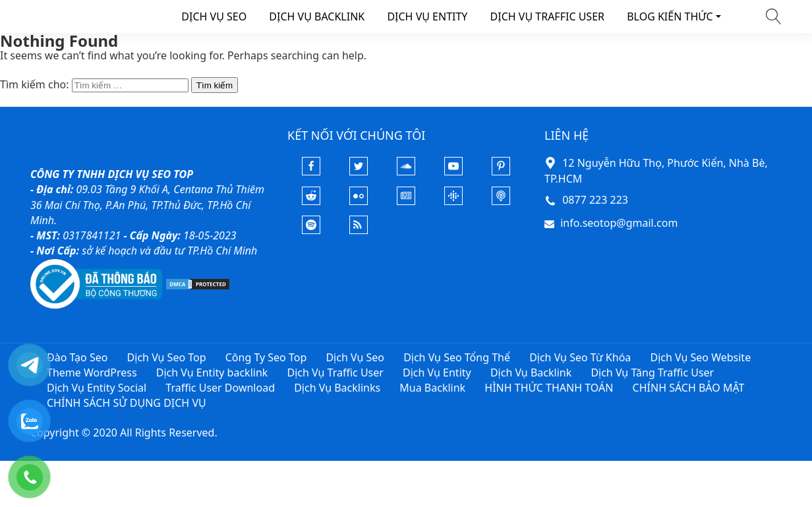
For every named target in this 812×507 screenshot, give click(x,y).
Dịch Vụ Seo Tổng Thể (457, 357)
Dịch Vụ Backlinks (337, 388)
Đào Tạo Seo (77, 357)
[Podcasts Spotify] (311, 230)
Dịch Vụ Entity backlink (212, 373)
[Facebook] (311, 171)
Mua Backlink (432, 388)
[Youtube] (453, 171)
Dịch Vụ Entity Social (97, 388)
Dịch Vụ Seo (355, 357)
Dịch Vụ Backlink (531, 373)
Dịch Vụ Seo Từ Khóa (580, 357)
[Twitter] (359, 171)
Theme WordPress (92, 373)
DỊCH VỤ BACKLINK (317, 16)
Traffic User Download (220, 388)
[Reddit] (311, 201)
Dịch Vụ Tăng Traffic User (652, 373)
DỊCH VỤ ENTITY (427, 16)
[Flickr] (359, 201)
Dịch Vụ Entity (437, 373)
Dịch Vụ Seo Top (167, 357)
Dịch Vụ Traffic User (335, 373)
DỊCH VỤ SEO (214, 16)
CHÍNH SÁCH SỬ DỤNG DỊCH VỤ (127, 403)
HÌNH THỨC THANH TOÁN (549, 388)
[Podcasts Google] (453, 201)
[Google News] (406, 201)
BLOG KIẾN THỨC (670, 16)
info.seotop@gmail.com (619, 223)
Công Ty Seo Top (266, 357)
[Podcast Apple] (501, 201)
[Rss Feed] (359, 230)
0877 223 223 (595, 200)
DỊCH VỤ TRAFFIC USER (547, 16)
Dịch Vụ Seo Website (700, 357)
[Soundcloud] (406, 171)
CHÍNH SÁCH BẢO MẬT (689, 388)
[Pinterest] (501, 171)
